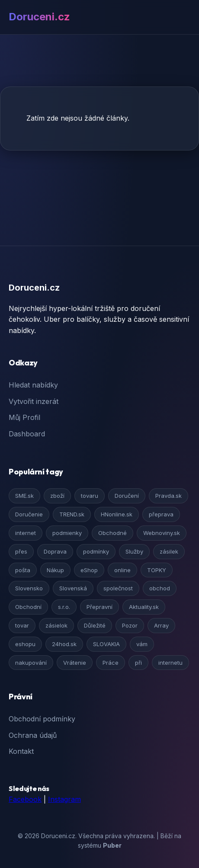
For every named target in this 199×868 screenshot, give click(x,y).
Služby (134, 551)
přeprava (161, 514)
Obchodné (112, 533)
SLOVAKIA (106, 644)
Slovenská (73, 588)
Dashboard (27, 434)
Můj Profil (24, 417)
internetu (170, 663)
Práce (111, 663)
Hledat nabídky (33, 385)
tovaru (90, 496)
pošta (23, 570)
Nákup (55, 570)
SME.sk (24, 496)
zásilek (169, 551)
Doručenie (29, 514)
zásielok (56, 625)
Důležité (95, 625)
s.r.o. (64, 607)
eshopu (25, 644)
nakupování (31, 663)
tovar (22, 625)
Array (161, 625)
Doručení (127, 496)
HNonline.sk (117, 514)
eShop (89, 570)
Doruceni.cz (39, 17)
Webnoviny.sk (162, 533)
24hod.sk (64, 644)
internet (26, 533)
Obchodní (28, 607)
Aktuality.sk (144, 607)
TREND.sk (72, 514)
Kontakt (21, 751)
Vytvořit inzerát (34, 401)
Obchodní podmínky (42, 719)
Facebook (25, 799)
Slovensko (29, 588)
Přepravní (99, 607)
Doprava (55, 551)
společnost (118, 588)
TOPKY (157, 570)
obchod (160, 588)
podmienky (67, 533)
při (138, 663)
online (122, 570)
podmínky (96, 551)
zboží (57, 496)
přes (21, 551)
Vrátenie (75, 663)
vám (142, 644)
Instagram (64, 799)
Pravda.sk (169, 496)
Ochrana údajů (33, 735)
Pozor (130, 625)
